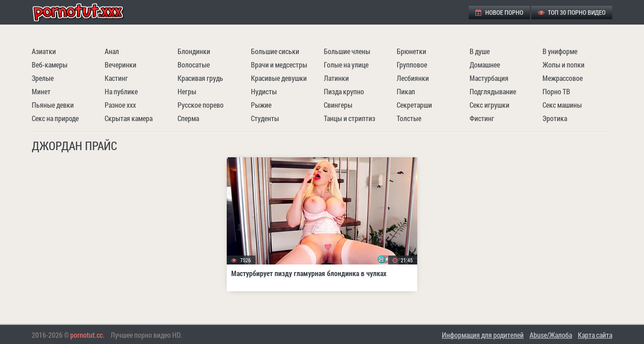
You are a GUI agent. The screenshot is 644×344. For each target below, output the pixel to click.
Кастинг (116, 78)
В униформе (560, 51)
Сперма (188, 118)
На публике (121, 91)
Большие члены (347, 51)
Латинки (336, 78)
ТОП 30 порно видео (572, 12)
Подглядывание (493, 91)
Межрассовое (563, 78)
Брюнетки (411, 51)
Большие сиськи (275, 51)
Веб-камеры (50, 65)
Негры (187, 91)
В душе (480, 51)
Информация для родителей (483, 335)
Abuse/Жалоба (551, 335)
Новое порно (499, 12)
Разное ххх (120, 105)
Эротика (555, 118)
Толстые (409, 118)
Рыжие (261, 105)
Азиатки (44, 51)
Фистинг (482, 118)
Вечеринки (121, 65)
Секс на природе (55, 118)
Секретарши (414, 105)
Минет (41, 91)
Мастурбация (489, 78)
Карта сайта (595, 335)
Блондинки (194, 51)
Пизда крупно (344, 91)
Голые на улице (346, 65)
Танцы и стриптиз (350, 118)
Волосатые (194, 65)
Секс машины (562, 105)
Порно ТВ (556, 91)
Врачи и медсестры (279, 65)
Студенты (265, 118)
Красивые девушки (279, 78)
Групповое (412, 65)
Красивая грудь (200, 78)
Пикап (406, 91)
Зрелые (43, 78)
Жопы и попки (563, 65)
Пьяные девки (53, 105)
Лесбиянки (413, 78)
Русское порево (201, 105)
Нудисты (264, 91)
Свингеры (338, 105)
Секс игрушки (489, 105)
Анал (112, 51)
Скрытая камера (129, 118)
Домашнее (485, 65)
